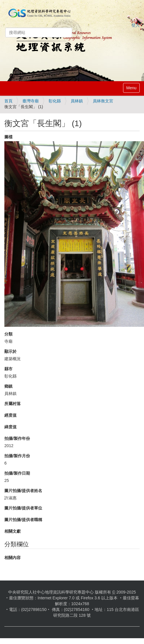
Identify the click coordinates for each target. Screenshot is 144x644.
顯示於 (10, 351)
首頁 (8, 101)
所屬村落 (13, 404)
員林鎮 (77, 101)
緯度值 (10, 427)
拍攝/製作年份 (17, 438)
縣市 (8, 369)
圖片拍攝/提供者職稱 (23, 520)
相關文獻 (13, 531)
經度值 (10, 415)
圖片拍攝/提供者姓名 (23, 491)
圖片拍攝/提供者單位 (23, 508)
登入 (136, 25)
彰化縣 (55, 101)
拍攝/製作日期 (17, 473)
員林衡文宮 (103, 101)
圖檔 (8, 137)
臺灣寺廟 (31, 101)
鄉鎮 (8, 386)
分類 (8, 334)
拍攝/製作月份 (17, 456)
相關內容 (13, 558)
